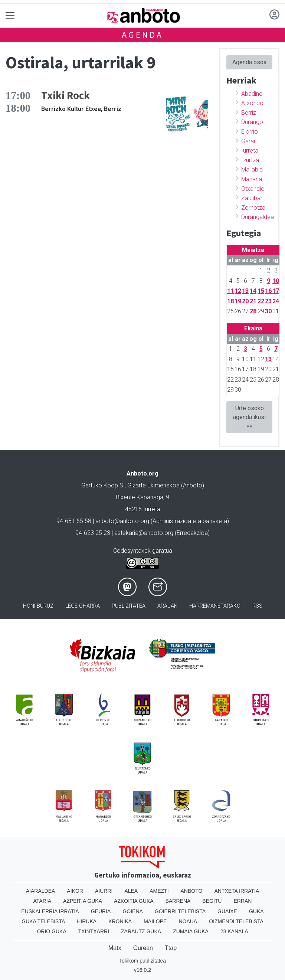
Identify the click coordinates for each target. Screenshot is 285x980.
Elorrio (250, 132)
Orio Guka (51, 931)
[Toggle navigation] (10, 15)
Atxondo (252, 103)
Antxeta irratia (237, 891)
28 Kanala (234, 931)
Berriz (249, 113)
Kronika (120, 921)
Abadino (252, 94)
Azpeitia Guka (83, 901)
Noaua (188, 921)
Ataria (42, 901)
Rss (257, 606)
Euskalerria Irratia (50, 911)
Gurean (143, 948)
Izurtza (250, 160)
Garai (248, 141)
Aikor (75, 891)
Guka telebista (43, 921)
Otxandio (253, 189)
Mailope (155, 921)
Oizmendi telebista (236, 921)
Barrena (178, 901)
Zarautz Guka (141, 931)
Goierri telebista (180, 911)
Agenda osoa (249, 62)
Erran (243, 901)
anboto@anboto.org (122, 521)
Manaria (252, 179)
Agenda (142, 35)
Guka (256, 911)
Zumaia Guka (191, 931)
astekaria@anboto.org (144, 533)
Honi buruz (38, 606)
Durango (252, 122)
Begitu (212, 901)
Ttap (171, 948)
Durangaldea (258, 217)
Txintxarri (94, 931)
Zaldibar (252, 198)
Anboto (192, 891)
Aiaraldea (41, 891)
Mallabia (252, 169)
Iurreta (250, 151)
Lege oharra (83, 606)
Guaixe (227, 911)
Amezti (159, 891)
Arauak (167, 606)
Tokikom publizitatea (142, 961)
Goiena (132, 911)
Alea (131, 891)
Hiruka (87, 921)
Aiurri (104, 891)
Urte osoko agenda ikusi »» (249, 417)
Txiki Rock (65, 95)
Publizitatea (129, 606)
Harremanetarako (215, 606)
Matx (115, 948)
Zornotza (253, 208)
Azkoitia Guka (134, 901)
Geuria (101, 911)
